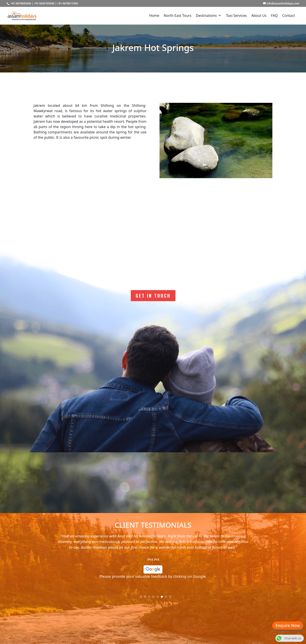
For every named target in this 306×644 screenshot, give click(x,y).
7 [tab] (167, 598)
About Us (259, 16)
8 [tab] (172, 598)
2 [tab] (146, 598)
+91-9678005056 (21, 3)
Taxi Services (236, 16)
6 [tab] (163, 598)
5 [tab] (159, 598)
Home (154, 16)
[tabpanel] (153, 558)
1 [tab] (142, 598)
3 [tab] (151, 598)
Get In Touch (153, 296)
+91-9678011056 (68, 3)
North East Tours (178, 16)
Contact (289, 16)
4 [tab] (155, 598)
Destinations (209, 16)
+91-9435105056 (44, 3)
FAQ (274, 16)
